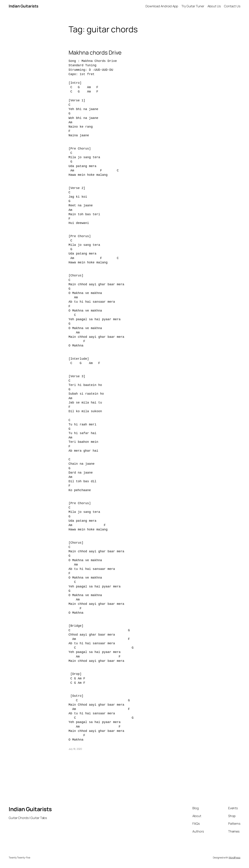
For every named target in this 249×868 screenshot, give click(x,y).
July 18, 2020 (75, 749)
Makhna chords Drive (95, 53)
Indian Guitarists (30, 809)
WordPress (235, 857)
